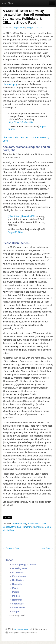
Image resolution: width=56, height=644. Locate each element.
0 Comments (37, 28)
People (16, 592)
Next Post (47, 548)
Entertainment (19, 576)
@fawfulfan (14, 216)
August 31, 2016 (15, 232)
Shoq (29, 28)
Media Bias (8, 530)
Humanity (27, 527)
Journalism (38, 527)
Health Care (18, 580)
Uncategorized (18, 615)
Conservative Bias (12, 527)
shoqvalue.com (21, 629)
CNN (43, 524)
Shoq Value (18, 604)
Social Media (19, 608)
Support (16, 612)
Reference (17, 600)
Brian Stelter (34, 524)
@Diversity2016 (28, 216)
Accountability (19, 524)
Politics (16, 596)
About (11, 3)
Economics (18, 572)
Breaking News (20, 568)
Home (4, 3)
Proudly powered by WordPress (23, 633)
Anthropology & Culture (24, 564)
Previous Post (11, 548)
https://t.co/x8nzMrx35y (20, 122)
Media (48, 527)
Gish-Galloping (10, 84)
